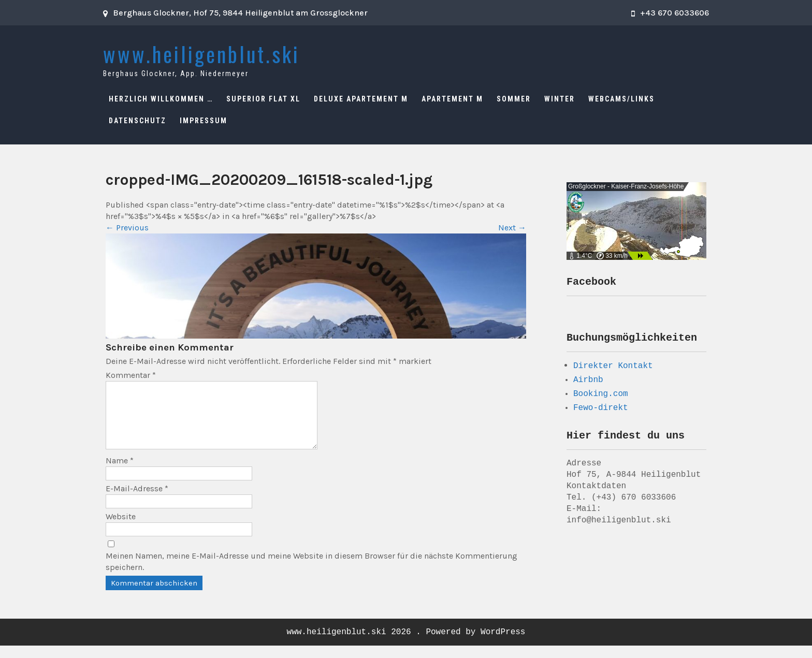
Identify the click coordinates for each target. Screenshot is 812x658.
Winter (560, 99)
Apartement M (452, 99)
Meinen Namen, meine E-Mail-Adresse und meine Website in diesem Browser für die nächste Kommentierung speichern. (311, 574)
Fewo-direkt (601, 411)
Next (512, 228)
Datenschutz (137, 121)
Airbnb (588, 383)
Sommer (514, 99)
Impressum (204, 121)
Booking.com (601, 397)
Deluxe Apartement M (361, 99)
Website (121, 529)
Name (120, 473)
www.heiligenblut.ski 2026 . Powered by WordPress (406, 645)
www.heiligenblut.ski (201, 54)
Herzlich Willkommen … (161, 99)
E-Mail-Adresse (137, 501)
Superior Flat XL (263, 99)
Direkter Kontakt (613, 369)
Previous (127, 228)
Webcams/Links (621, 99)
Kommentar (131, 375)
